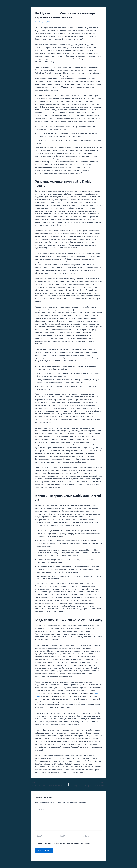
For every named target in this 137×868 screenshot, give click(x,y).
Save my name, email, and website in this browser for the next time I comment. (64, 844)
